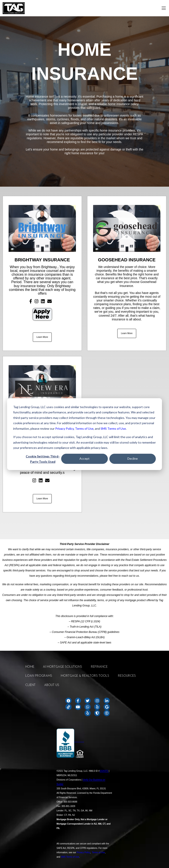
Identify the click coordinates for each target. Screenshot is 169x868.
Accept (84, 458)
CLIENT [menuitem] (30, 685)
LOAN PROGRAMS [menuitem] (39, 676)
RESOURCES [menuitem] (127, 676)
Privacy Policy (64, 428)
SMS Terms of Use (113, 428)
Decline (133, 458)
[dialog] (84, 434)
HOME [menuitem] (30, 667)
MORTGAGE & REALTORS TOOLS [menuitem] (85, 676)
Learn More (42, 337)
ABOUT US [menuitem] (52, 685)
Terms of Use (84, 428)
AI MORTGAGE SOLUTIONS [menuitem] (62, 667)
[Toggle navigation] (164, 8)
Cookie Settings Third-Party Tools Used (43, 459)
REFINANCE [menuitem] (99, 667)
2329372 (104, 771)
